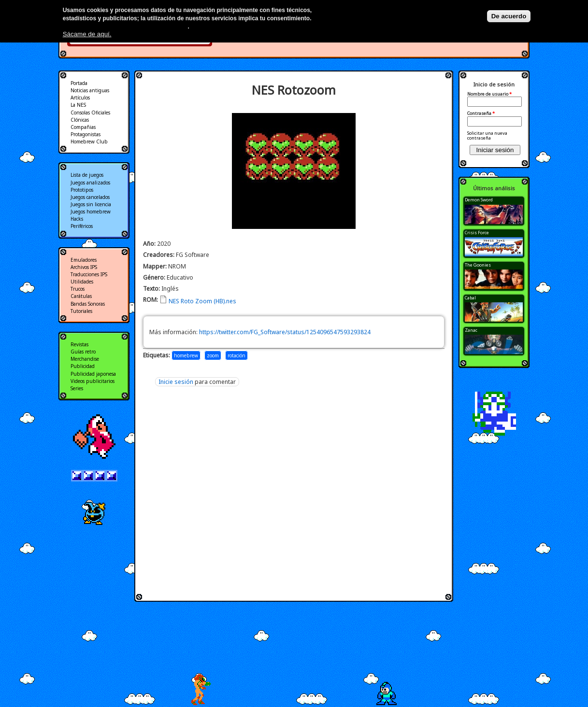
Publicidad (83, 366)
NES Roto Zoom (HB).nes (202, 301)
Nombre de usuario (489, 94)
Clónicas (80, 120)
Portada (79, 83)
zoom (213, 355)
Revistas (79, 344)
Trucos (78, 289)
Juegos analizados (90, 183)
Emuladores (84, 260)
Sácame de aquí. (87, 34)
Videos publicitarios (93, 381)
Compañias (83, 127)
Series (77, 388)
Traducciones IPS (89, 274)
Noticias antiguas (90, 90)
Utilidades (82, 282)
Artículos (80, 98)
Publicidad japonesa (93, 374)
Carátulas (81, 296)
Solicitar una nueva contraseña (487, 135)
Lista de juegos (87, 175)
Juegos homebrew (91, 212)
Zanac (471, 330)
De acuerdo (509, 16)
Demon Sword (479, 200)
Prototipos (82, 190)
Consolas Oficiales (90, 113)
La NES (78, 105)
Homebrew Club (89, 141)
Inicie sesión (176, 382)
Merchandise (85, 359)
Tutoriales (81, 311)
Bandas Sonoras (88, 304)
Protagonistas (86, 134)
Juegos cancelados (90, 197)
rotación (237, 355)
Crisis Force (477, 233)
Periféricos (82, 226)
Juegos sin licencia (91, 204)
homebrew (186, 355)
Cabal (470, 298)
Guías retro (83, 352)
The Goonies (478, 265)
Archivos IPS (84, 267)
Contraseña (481, 113)
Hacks (77, 219)
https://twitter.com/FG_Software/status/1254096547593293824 (285, 332)
